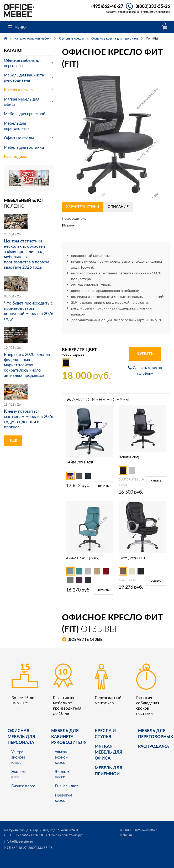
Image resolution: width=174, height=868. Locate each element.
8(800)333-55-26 (153, 6)
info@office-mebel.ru (19, 841)
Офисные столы (19, 138)
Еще (13, 441)
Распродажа (16, 156)
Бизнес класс (23, 786)
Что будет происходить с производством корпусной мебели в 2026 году (29, 311)
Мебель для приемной (25, 114)
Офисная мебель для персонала (23, 63)
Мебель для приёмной (109, 770)
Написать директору (156, 12)
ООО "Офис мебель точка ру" (61, 835)
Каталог (14, 50)
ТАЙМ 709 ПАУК (80, 462)
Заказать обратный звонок (123, 12)
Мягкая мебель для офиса (22, 102)
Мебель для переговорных (17, 126)
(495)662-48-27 (107, 6)
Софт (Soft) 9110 (132, 558)
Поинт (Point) (129, 457)
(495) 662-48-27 (15, 848)
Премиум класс (64, 798)
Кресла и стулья (19, 90)
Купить (145, 354)
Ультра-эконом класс (18, 757)
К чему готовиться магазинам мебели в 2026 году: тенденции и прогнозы (29, 419)
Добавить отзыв (86, 639)
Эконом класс (19, 774)
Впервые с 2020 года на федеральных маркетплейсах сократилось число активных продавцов (27, 365)
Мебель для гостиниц (24, 147)
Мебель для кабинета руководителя (24, 78)
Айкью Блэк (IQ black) (83, 558)
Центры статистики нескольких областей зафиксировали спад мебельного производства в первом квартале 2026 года (27, 254)
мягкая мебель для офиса (109, 752)
